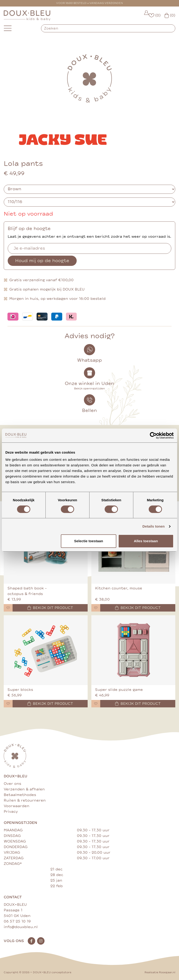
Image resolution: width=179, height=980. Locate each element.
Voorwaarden (17, 806)
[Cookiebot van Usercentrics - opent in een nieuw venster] (153, 435)
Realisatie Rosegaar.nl (160, 972)
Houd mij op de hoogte (42, 261)
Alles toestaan (146, 541)
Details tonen (153, 526)
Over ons (12, 784)
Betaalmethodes (20, 795)
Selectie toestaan (89, 541)
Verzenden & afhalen (24, 789)
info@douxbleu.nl (21, 927)
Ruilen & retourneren (25, 800)
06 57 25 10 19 (17, 921)
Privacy (11, 812)
